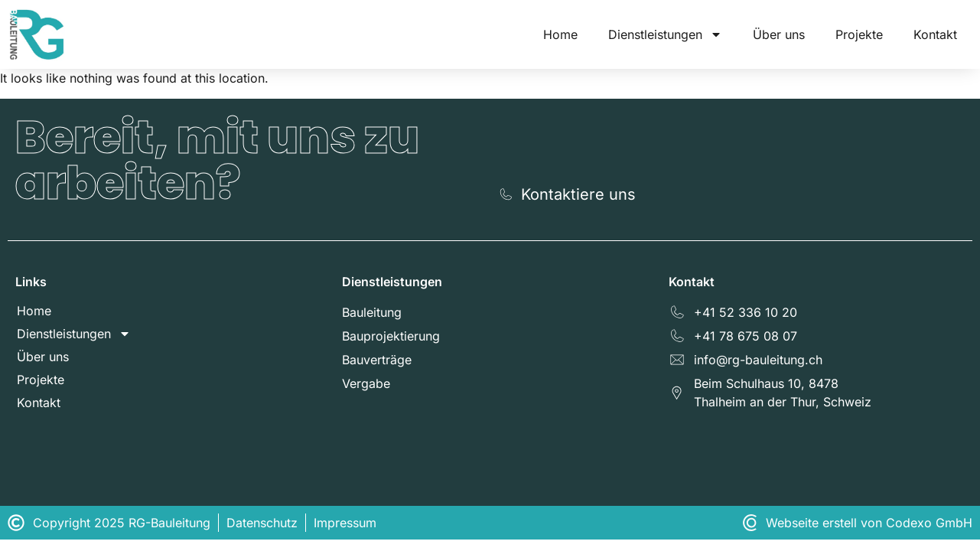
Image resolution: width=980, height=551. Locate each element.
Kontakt (935, 34)
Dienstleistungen (665, 34)
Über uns (779, 34)
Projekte (859, 34)
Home (560, 34)
